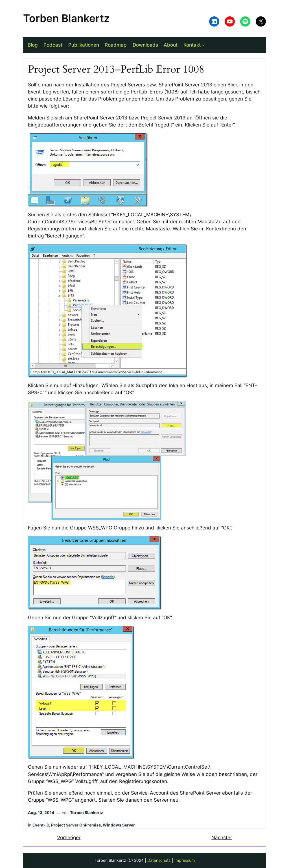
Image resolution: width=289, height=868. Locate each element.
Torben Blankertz (66, 18)
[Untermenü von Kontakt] (203, 45)
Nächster (222, 838)
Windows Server (119, 825)
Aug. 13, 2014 (41, 813)
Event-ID (41, 825)
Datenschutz (159, 860)
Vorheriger (69, 838)
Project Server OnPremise (76, 825)
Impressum (185, 860)
